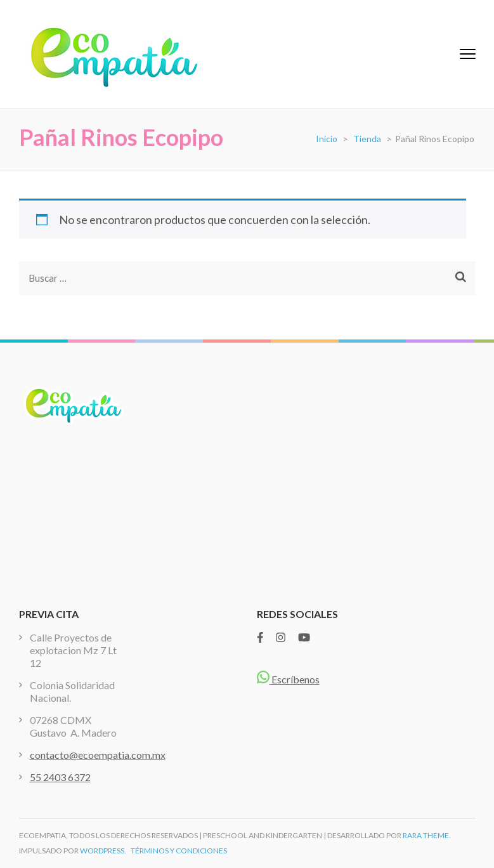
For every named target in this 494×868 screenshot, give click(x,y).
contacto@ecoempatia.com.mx (98, 755)
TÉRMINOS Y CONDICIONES (179, 851)
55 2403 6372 (60, 777)
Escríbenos (288, 679)
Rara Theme (426, 835)
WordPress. (103, 851)
